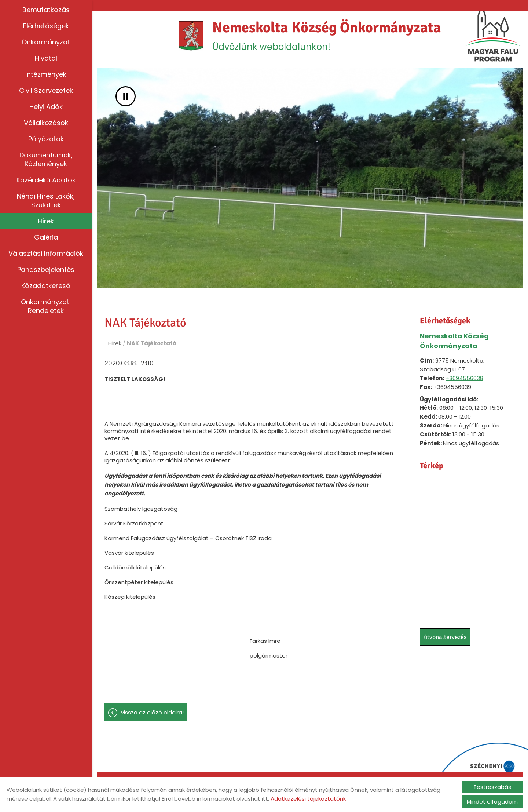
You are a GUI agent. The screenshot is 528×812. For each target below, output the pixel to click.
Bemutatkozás (46, 10)
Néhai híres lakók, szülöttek (46, 201)
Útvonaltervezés (445, 637)
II (126, 96)
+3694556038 (464, 378)
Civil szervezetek (46, 90)
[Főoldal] (191, 36)
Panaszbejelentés (46, 270)
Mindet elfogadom (492, 802)
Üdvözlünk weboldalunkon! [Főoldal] (327, 36)
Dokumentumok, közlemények (46, 159)
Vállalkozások (46, 123)
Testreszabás (492, 787)
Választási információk (46, 253)
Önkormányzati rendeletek (46, 306)
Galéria (46, 237)
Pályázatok (46, 139)
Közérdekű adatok (46, 180)
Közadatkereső (46, 286)
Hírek (46, 221)
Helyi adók (46, 107)
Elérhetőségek (46, 26)
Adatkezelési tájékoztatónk (308, 799)
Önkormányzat (46, 42)
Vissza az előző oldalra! (152, 712)
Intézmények (46, 74)
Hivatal (46, 58)
